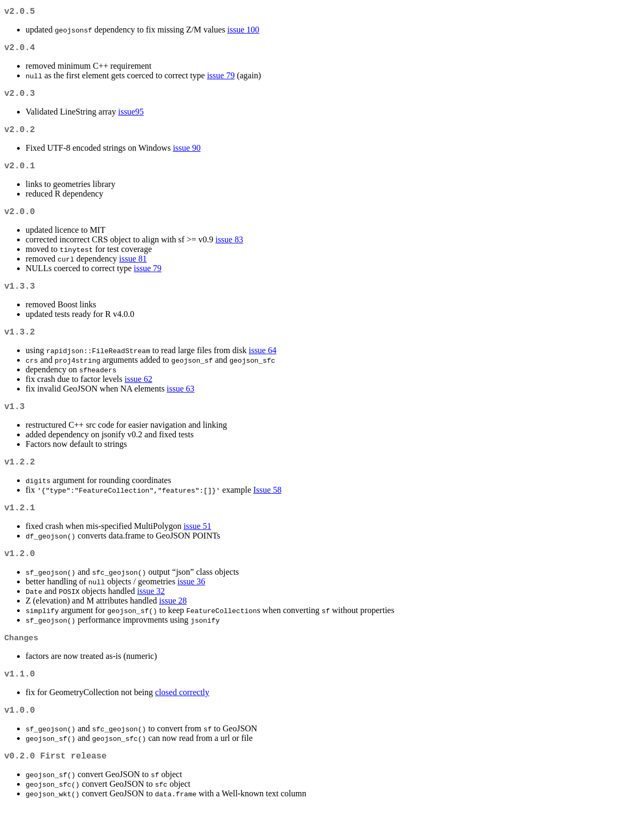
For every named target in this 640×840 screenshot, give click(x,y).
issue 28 (173, 626)
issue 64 (263, 367)
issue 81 (133, 271)
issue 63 (181, 406)
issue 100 (244, 32)
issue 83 (229, 252)
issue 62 (139, 396)
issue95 (131, 118)
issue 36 (191, 607)
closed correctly (182, 721)
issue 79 (221, 80)
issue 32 (151, 617)
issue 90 (187, 156)
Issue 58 (267, 511)
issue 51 (197, 549)
